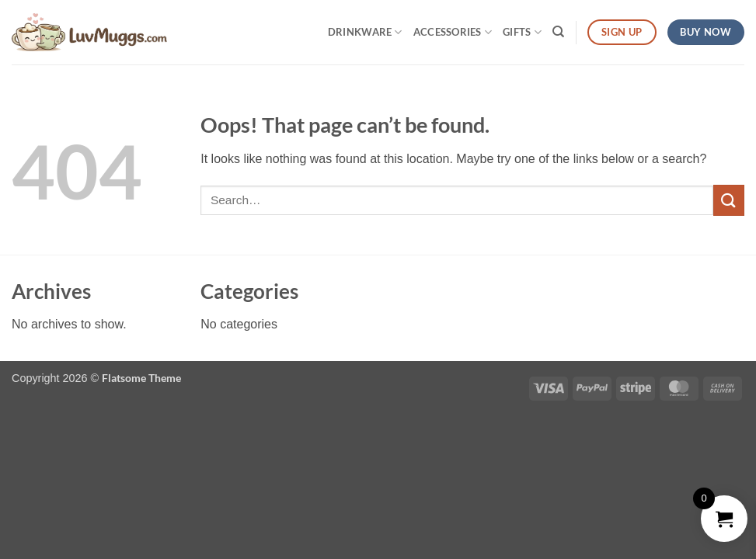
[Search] (558, 32)
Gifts (522, 32)
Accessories (453, 32)
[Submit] (729, 200)
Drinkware (365, 32)
